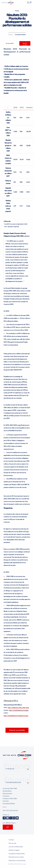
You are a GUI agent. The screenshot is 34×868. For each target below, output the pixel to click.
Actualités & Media (20, 35)
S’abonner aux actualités (17, 730)
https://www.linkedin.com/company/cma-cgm (16, 716)
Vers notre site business (10, 810)
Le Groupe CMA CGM (10, 788)
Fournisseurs (13, 782)
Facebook (4, 818)
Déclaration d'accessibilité (17, 861)
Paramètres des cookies (25, 45)
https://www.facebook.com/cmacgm (19, 710)
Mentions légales (14, 850)
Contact (11, 840)
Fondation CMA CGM (10, 799)
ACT (8, 827)
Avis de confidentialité (16, 847)
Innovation (6, 796)
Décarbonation (7, 793)
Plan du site (12, 843)
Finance (10, 769)
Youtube (17, 818)
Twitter (11, 818)
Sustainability (7, 791)
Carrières (6, 801)
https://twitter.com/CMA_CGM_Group (18, 708)
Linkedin (7, 818)
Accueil (10, 35)
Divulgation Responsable (17, 854)
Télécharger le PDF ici (11, 701)
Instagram (14, 818)
